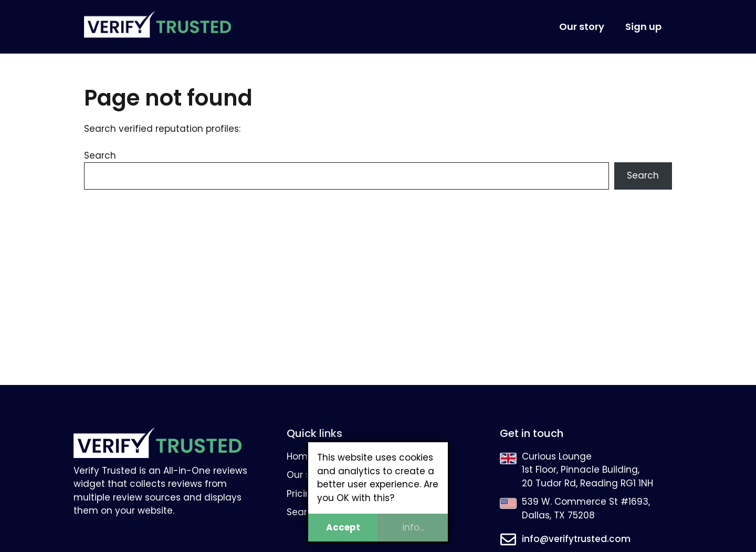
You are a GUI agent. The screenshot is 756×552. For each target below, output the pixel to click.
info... (413, 527)
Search (100, 155)
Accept (343, 527)
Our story (582, 27)
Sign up (643, 27)
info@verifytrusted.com (576, 539)
